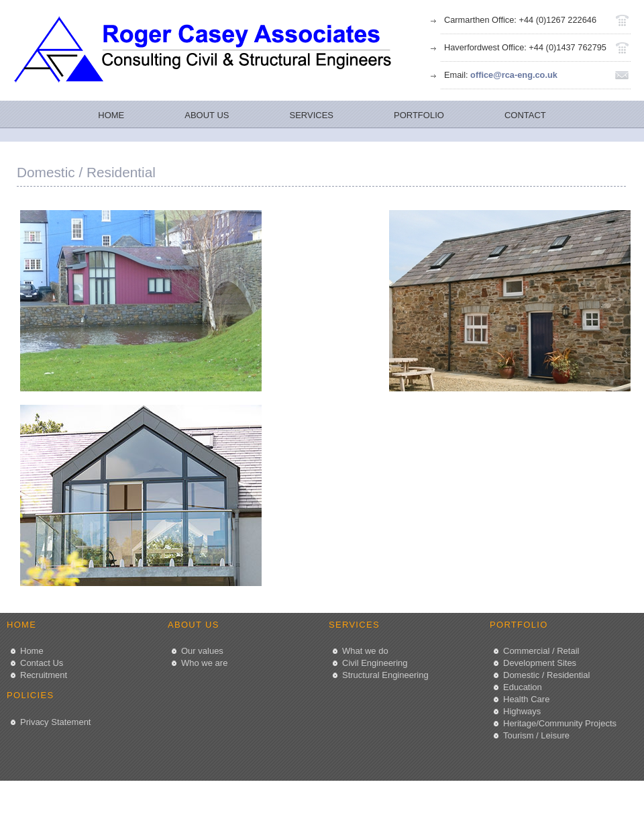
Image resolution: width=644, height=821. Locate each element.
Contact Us (42, 663)
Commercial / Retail (541, 651)
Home (32, 651)
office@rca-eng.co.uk (514, 75)
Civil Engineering (375, 663)
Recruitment (44, 675)
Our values (202, 651)
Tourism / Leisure (536, 735)
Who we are (204, 663)
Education (523, 687)
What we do (365, 651)
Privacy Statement (56, 722)
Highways (522, 711)
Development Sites (540, 663)
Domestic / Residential (546, 675)
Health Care (526, 699)
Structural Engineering (385, 675)
